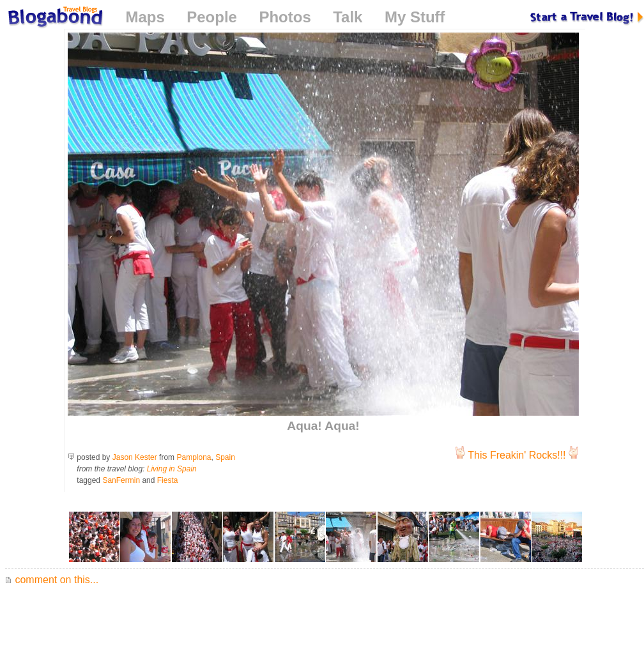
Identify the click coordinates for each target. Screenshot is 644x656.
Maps (145, 17)
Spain (225, 457)
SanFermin (121, 480)
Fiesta (168, 480)
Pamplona (194, 457)
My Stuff (415, 17)
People (212, 17)
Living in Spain (172, 469)
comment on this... (52, 580)
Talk (348, 17)
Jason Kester (135, 457)
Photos (285, 17)
